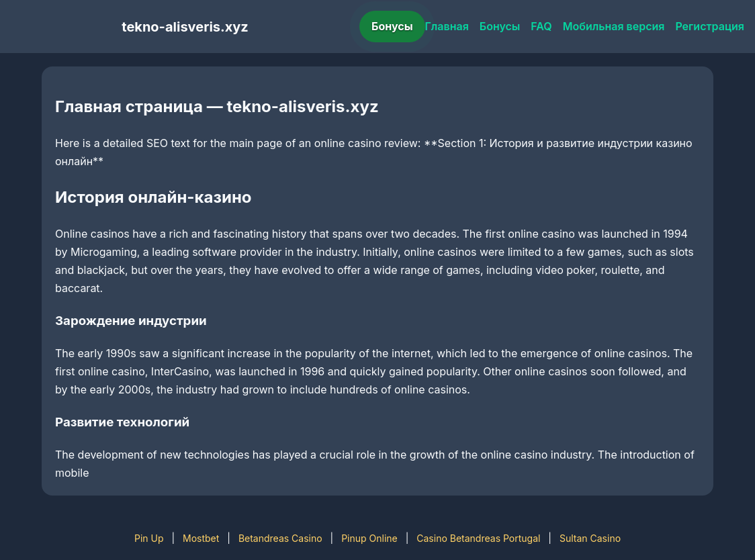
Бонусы (392, 26)
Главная (447, 26)
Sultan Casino (590, 538)
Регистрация (710, 26)
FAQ (541, 26)
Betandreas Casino (280, 538)
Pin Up (149, 538)
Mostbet (201, 538)
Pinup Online (369, 538)
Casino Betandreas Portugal (478, 538)
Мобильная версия (614, 26)
